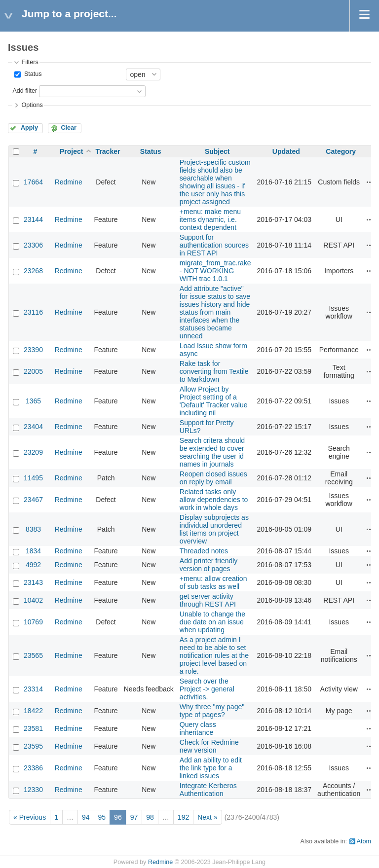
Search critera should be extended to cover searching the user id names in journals (212, 452)
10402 (33, 600)
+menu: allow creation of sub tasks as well (213, 582)
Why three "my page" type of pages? (212, 711)
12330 (33, 790)
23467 (33, 500)
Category (341, 151)
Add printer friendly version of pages (209, 565)
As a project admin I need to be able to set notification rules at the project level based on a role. (214, 655)
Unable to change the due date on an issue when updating (212, 622)
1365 (33, 401)
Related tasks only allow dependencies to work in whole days (214, 500)
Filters (30, 62)
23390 (33, 350)
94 (86, 817)
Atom (364, 841)
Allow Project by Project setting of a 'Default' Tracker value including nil (214, 401)
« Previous (30, 817)
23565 (33, 655)
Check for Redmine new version (209, 746)
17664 (33, 182)
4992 (33, 565)
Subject (217, 151)
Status (32, 74)
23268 (33, 271)
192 (183, 817)
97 (134, 817)
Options (32, 105)
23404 (33, 427)
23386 (33, 768)
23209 (33, 452)
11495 (33, 478)
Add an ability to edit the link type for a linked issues (211, 768)
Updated (286, 151)
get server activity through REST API (208, 600)
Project (71, 151)
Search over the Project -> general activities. (207, 689)
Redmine (69, 182)
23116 (33, 312)
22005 (33, 371)
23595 (33, 746)
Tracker (108, 151)
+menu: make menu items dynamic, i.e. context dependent (210, 219)
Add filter (25, 91)
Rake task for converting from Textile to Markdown (214, 371)
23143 (33, 582)
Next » (207, 817)
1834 (33, 551)
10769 (33, 622)
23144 (33, 219)
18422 (33, 711)
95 (102, 817)
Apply (29, 128)
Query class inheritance (198, 728)
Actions (370, 182)
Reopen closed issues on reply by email (213, 478)
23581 (33, 728)
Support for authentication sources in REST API (214, 245)
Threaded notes (204, 551)
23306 (33, 245)
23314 (33, 689)
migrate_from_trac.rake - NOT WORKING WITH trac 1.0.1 (215, 271)
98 (150, 817)
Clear (69, 128)
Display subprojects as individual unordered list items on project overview (214, 529)
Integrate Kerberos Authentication (208, 790)
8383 (33, 529)
